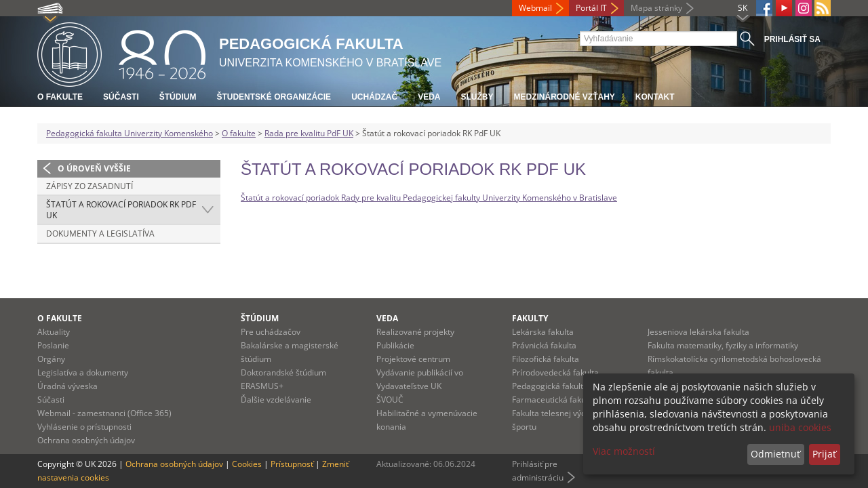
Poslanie (53, 345)
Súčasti (121, 97)
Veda (429, 97)
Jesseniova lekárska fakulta (698, 332)
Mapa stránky (656, 8)
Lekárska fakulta (543, 332)
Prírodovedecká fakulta (555, 372)
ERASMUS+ (262, 386)
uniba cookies (800, 427)
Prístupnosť (292, 464)
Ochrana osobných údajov (86, 440)
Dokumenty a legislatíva (100, 233)
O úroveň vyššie (94, 168)
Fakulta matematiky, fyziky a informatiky (723, 345)
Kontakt (655, 97)
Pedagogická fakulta (550, 386)
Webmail (535, 8)
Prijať (824, 454)
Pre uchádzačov (271, 332)
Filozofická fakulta (546, 359)
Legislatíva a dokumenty (83, 372)
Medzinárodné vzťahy (564, 97)
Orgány (51, 359)
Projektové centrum (413, 359)
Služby (477, 97)
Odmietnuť (775, 454)
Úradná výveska (67, 386)
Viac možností (624, 451)
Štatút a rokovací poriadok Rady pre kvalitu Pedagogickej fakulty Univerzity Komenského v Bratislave (429, 198)
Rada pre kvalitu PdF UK (309, 133)
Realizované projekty (415, 332)
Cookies (247, 464)
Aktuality (54, 332)
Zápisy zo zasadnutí (90, 186)
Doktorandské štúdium (283, 372)
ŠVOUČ (390, 400)
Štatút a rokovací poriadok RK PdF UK (121, 210)
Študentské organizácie (274, 97)
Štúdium (178, 97)
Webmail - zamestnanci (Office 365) (104, 413)
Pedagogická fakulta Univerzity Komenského (130, 133)
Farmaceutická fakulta (554, 400)
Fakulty (530, 318)
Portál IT (591, 8)
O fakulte (60, 97)
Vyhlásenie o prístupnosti (84, 427)
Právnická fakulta (544, 345)
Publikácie (395, 345)
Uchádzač (374, 97)
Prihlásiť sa (792, 39)
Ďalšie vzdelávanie (276, 400)
